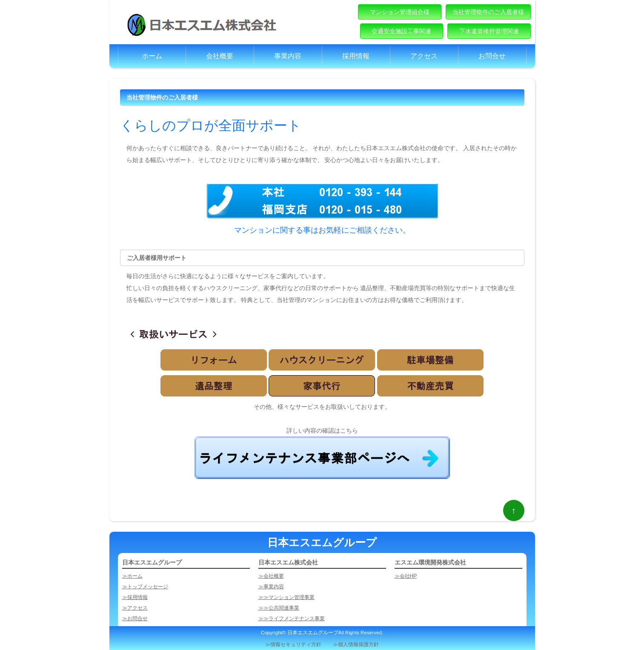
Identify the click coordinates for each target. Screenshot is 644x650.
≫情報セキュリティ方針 (293, 644)
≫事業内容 (271, 587)
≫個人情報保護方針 (356, 644)
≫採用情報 (135, 597)
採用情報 (356, 56)
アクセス (424, 56)
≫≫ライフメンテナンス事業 (292, 619)
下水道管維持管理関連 (489, 31)
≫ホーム (132, 576)
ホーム (152, 56)
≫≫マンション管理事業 (286, 597)
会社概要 (220, 56)
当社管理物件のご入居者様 (488, 12)
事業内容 (288, 56)
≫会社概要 (271, 576)
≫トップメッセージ (145, 587)
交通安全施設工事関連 (402, 31)
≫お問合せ (135, 619)
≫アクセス (135, 608)
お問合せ (492, 56)
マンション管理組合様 (399, 12)
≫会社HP (406, 576)
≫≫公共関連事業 (279, 608)
